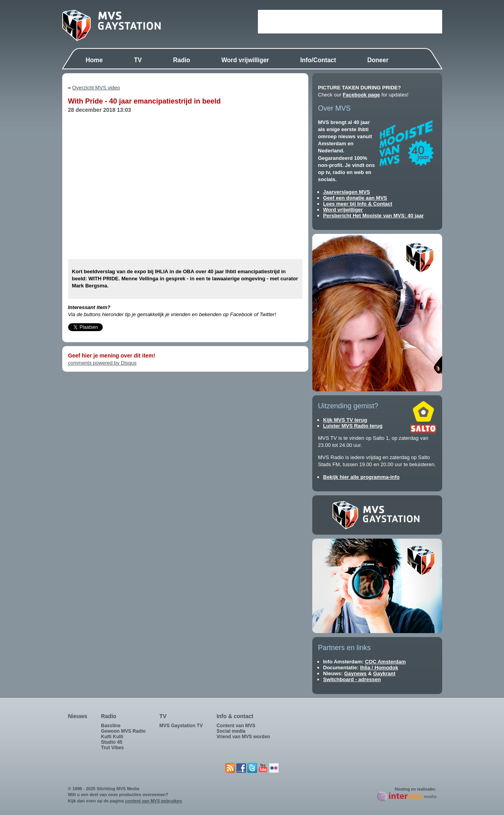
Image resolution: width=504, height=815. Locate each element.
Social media (231, 731)
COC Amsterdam (385, 662)
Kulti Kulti (112, 737)
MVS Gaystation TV (181, 726)
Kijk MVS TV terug (345, 420)
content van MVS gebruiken (153, 801)
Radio (181, 60)
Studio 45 (112, 742)
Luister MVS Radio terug (353, 426)
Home (94, 60)
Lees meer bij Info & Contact (358, 204)
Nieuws (78, 716)
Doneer (378, 60)
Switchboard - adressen (352, 679)
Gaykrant (384, 673)
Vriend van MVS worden (243, 737)
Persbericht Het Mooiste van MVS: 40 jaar (374, 216)
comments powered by (102, 363)
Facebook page (361, 95)
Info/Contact (318, 60)
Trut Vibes (113, 748)
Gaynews (355, 673)
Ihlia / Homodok (379, 668)
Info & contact (235, 716)
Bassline (111, 726)
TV (138, 60)
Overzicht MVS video (96, 88)
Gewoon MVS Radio (123, 731)
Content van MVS (236, 726)
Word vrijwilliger (245, 60)
